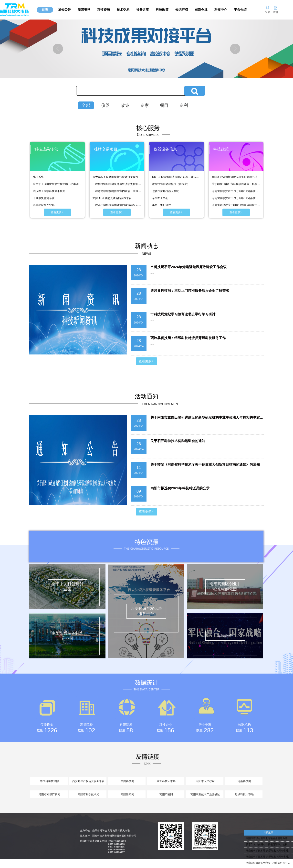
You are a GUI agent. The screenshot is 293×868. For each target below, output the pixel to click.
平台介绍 (240, 10)
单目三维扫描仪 (162, 205)
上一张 (64, 49)
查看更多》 (58, 212)
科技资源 (104, 10)
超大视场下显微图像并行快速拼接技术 (115, 177)
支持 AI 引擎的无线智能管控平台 (112, 198)
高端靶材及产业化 (44, 205)
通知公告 (64, 10)
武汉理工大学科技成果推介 (49, 191)
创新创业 (201, 10)
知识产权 (182, 10)
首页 (45, 10)
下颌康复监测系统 (44, 198)
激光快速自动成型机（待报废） (171, 184)
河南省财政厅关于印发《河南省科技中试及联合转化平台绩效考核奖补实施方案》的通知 (236, 205)
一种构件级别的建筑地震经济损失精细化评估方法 (117, 184)
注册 (276, 12)
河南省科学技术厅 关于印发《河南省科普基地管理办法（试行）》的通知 (236, 191)
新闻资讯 (84, 10)
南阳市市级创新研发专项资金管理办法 (235, 177)
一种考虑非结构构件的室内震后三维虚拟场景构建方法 (117, 191)
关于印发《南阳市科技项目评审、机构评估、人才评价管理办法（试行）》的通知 (236, 184)
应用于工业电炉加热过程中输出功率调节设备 (57, 184)
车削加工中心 (160, 198)
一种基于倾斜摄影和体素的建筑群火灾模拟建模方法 (117, 205)
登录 (268, 12)
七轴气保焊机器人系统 (166, 191)
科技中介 (221, 10)
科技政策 (162, 10)
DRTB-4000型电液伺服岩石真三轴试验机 (177, 177)
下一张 (229, 49)
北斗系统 (38, 177)
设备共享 (143, 10)
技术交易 (123, 10)
